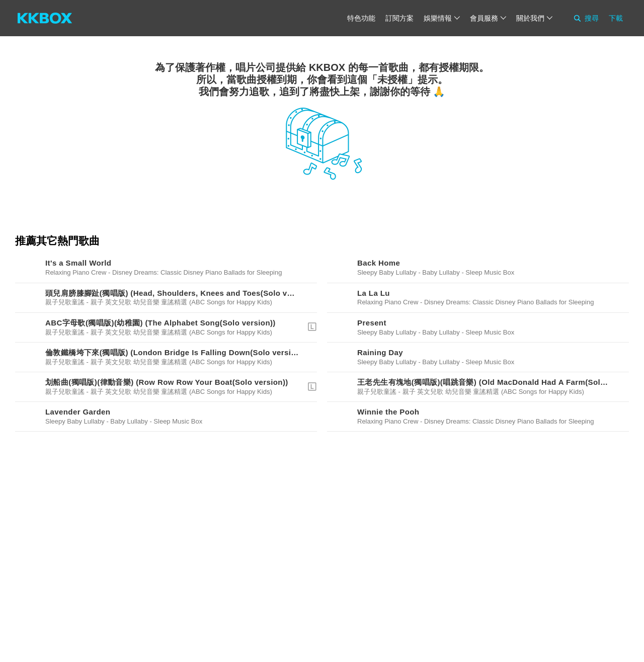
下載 (616, 18)
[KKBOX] (45, 18)
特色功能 (361, 18)
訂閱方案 (399, 18)
